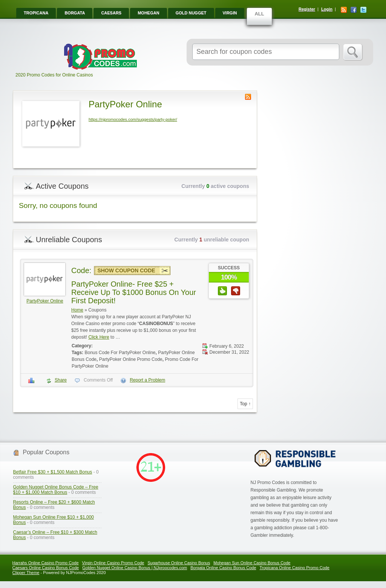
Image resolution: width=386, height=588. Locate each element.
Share (61, 380)
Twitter (363, 10)
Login (327, 9)
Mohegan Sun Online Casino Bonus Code (252, 563)
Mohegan (148, 13)
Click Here (99, 337)
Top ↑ (245, 404)
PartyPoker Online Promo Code (131, 359)
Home (77, 310)
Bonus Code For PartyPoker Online (120, 353)
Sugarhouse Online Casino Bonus (179, 563)
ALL (259, 14)
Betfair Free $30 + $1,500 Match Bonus (53, 472)
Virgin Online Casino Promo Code (113, 563)
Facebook (354, 10)
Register (307, 9)
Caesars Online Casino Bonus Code (46, 568)
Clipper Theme (26, 573)
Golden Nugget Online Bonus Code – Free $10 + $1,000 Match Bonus (56, 490)
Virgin (230, 13)
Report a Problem (147, 380)
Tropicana (36, 13)
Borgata (75, 13)
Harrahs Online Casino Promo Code (46, 563)
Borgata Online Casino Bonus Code (223, 568)
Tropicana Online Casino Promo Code (295, 568)
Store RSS (248, 97)
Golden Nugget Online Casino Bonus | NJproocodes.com (135, 568)
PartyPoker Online (45, 301)
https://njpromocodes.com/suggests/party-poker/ (133, 119)
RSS (344, 10)
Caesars (111, 13)
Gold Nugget (191, 13)
